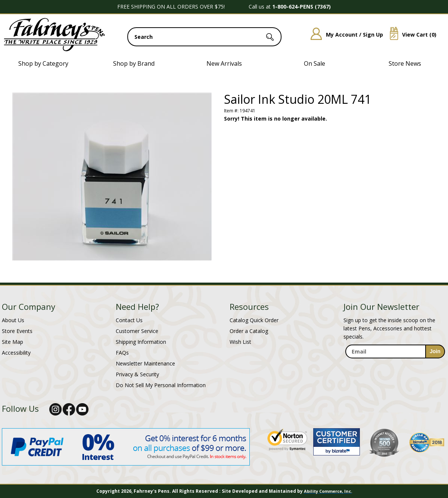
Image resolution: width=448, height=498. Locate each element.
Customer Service (137, 331)
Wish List (240, 342)
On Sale (315, 63)
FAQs (122, 353)
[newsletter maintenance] (395, 366)
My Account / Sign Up (344, 35)
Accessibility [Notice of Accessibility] (16, 353)
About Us (13, 320)
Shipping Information (141, 342)
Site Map (13, 342)
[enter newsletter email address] (395, 351)
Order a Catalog (249, 331)
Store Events (17, 331)
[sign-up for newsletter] (435, 351)
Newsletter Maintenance (145, 363)
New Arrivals (224, 63)
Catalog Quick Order (254, 320)
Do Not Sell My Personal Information (161, 385)
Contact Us (129, 320)
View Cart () (410, 35)
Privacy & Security (137, 374)
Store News (405, 63)
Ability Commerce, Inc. (328, 491)
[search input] (204, 37)
